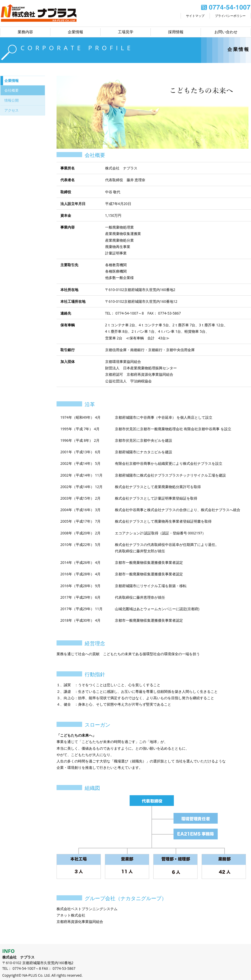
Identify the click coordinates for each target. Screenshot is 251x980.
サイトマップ (195, 16)
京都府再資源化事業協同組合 (80, 922)
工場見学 (126, 32)
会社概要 (12, 90)
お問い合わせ (226, 32)
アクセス (12, 110)
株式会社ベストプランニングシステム (87, 909)
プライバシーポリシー (230, 16)
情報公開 (12, 100)
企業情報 (75, 32)
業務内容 (25, 32)
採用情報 (176, 32)
